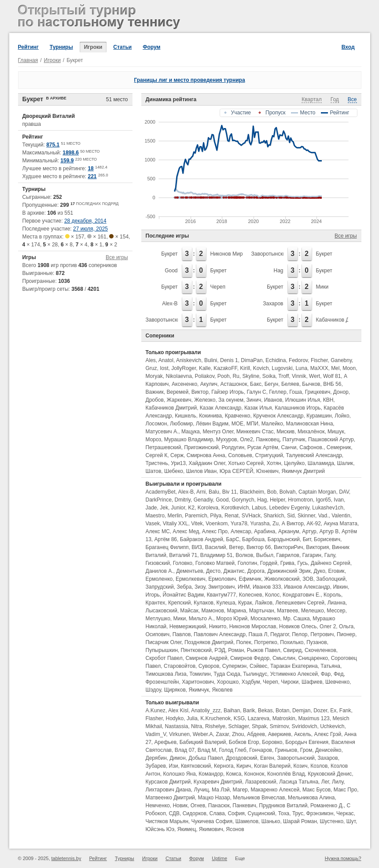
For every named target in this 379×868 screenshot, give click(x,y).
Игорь (153, 595)
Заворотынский (270, 254)
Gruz (151, 368)
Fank (345, 711)
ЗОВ (308, 579)
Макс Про (346, 790)
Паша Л (258, 634)
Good (171, 271)
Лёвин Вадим (212, 424)
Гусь (302, 563)
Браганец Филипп (167, 547)
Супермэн (235, 666)
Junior (178, 508)
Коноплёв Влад (286, 774)
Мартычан (262, 611)
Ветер (236, 547)
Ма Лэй (221, 790)
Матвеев (287, 611)
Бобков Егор (244, 742)
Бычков (311, 384)
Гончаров (261, 750)
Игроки (93, 47)
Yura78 (239, 524)
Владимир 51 (217, 555)
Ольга (346, 626)
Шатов (154, 471)
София (236, 813)
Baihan (232, 711)
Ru (236, 376)
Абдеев (256, 734)
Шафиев (312, 682)
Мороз (154, 439)
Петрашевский (164, 447)
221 (92, 176)
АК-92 (313, 524)
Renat (232, 516)
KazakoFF (225, 368)
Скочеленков (320, 650)
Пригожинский (201, 447)
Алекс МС (158, 531)
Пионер (346, 634)
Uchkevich (332, 726)
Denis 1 (229, 360)
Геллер (278, 392)
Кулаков (204, 603)
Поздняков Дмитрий (209, 642)
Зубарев (156, 766)
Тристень (157, 463)
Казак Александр (221, 408)
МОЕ (237, 424)
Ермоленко (159, 579)
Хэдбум (251, 682)
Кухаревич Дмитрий (218, 782)
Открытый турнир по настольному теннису (101, 18)
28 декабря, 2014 (85, 221)
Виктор (200, 392)
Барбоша (253, 539)
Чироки (290, 682)
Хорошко (228, 682)
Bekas (265, 711)
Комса (234, 774)
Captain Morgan (317, 492)
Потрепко (265, 642)
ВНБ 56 (332, 384)
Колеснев (251, 595)
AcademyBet (161, 492)
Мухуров (227, 439)
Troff (283, 376)
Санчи (289, 447)
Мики (322, 287)
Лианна (337, 603)
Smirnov (279, 726)
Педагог (280, 634)
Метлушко (158, 619)
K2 (191, 508)
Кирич (244, 766)
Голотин (247, 563)
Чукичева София (212, 821)
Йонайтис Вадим (183, 595)
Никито (218, 626)
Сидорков (195, 813)
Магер (240, 790)
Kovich (261, 368)
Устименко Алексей (294, 674)
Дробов (155, 400)
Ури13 (178, 463)
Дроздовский (241, 758)
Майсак (189, 611)
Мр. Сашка (296, 619)
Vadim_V (156, 734)
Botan (282, 711)
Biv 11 (230, 492)
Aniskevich (189, 360)
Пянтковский (196, 650)
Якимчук (199, 690)
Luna (301, 368)
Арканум (289, 531)
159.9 (67, 161)
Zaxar (222, 734)
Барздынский (284, 539)
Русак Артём (263, 447)
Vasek (153, 524)
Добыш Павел (206, 758)
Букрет (169, 254)
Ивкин (340, 587)
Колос (272, 595)
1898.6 (71, 153)
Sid (291, 516)
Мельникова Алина (311, 798)
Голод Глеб (232, 750)
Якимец (187, 829)
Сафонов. (311, 447)
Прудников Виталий (283, 806)
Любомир (181, 424)
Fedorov (298, 360)
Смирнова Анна (206, 455)
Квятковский (196, 766)
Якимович (211, 829)
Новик (180, 806)
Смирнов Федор (250, 658)
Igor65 (324, 500)
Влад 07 (185, 750)
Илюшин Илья (303, 400)
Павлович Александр (220, 634)
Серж (177, 455)
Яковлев (223, 690)
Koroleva (208, 508)
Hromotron (300, 500)
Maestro (155, 516)
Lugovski (282, 368)
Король (332, 595)
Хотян (274, 463)
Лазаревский (261, 782)
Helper (278, 500)
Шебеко (174, 471)
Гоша (296, 392)
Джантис (234, 571)
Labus (259, 508)
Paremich (196, 516)
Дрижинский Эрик (289, 571)
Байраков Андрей (202, 539)
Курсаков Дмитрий (168, 782)
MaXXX (319, 368)
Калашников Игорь (298, 408)
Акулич (209, 384)
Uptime (219, 858)
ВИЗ (197, 547)
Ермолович (222, 579)
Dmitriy (183, 500)
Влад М (207, 750)
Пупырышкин (162, 650)
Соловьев (240, 455)
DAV (344, 492)
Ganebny (341, 360)
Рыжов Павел (264, 650)
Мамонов (212, 611)
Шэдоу (153, 690)
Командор (211, 774)
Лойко (342, 416)
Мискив (285, 432)
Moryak (154, 376)
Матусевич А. (162, 432)
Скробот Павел (164, 658)
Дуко (319, 571)
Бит (307, 539)
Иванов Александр (307, 587)
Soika (269, 376)
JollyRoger (184, 368)
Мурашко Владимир (189, 439)
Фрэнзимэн (320, 813)
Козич (301, 766)
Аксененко (184, 384)
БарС (232, 539)
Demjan (301, 711)
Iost (164, 368)
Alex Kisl (178, 711)
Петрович (322, 634)
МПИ (252, 424)
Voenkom (217, 524)
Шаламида (321, 463)
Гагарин (312, 555)
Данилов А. (160, 571)
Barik (249, 711)
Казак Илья (258, 408)
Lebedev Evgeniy (289, 508)
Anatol (166, 360)
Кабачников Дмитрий (342, 320)
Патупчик (294, 439)
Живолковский (282, 579)
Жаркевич (179, 400)
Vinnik (299, 376)
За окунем (231, 400)
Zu (276, 524)
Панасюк (219, 806)
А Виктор (293, 524)
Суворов (209, 666)
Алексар (241, 531)
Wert (315, 376)
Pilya (216, 516)
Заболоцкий (331, 579)
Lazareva (259, 718)
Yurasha (260, 524)
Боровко (272, 742)
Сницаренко (313, 658)
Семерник (339, 447)
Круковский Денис (330, 774)
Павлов (182, 634)
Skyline (251, 376)
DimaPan (252, 360)
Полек (244, 642)
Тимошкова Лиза (166, 674)
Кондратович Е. (302, 595)
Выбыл (265, 555)
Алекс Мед (186, 531)
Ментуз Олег (218, 432)
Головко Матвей (215, 563)
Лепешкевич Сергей (300, 603)
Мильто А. (201, 619)
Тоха (284, 813)
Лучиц (201, 790)
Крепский (180, 603)
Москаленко (265, 619)
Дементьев (189, 571)
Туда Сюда (227, 674)
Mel (335, 368)
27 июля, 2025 (90, 229)
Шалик (345, 463)
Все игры (117, 257)
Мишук (336, 432)
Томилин (200, 674)
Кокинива (210, 416)
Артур (309, 531)
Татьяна (330, 666)
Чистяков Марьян (167, 821)
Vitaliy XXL (176, 524)
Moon (349, 368)
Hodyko (175, 718)
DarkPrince (159, 500)
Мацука (191, 432)
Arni (201, 492)
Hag (278, 271)
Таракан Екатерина (294, 666)
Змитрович (221, 587)
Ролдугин (233, 447)
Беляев (290, 384)
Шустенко (332, 821)
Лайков (264, 603)
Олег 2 (328, 626)
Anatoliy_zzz (206, 711)
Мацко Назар (214, 798)
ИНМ (244, 587)
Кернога (224, 766)
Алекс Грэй (328, 734)
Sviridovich (304, 726)
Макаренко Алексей (275, 790)
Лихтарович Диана (168, 790)
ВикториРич (288, 547)
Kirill (245, 368)
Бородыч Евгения (307, 742)
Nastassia (177, 726)
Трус (298, 813)
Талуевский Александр (314, 455)
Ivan (339, 500)
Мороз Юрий (232, 619)
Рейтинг (28, 47)
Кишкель (185, 416)
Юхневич (267, 471)
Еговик (337, 571)
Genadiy (203, 500)
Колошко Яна (179, 774)
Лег (325, 782)
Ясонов (235, 829)
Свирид (292, 650)
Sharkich (274, 516)
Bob (272, 492)
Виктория (317, 547)
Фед (339, 674)
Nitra (197, 726)
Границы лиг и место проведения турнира (189, 80)
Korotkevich (235, 508)
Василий (216, 547)
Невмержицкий (188, 626)
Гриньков (286, 750)
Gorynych (243, 500)
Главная (28, 60)
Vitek (197, 524)
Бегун (272, 384)
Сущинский (262, 813)
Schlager (239, 726)
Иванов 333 (267, 587)
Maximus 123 (314, 718)
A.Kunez (156, 711)
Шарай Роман (300, 821)
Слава (217, 813)
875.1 (53, 145)
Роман (236, 650)
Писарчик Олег (164, 642)
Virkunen (179, 734)
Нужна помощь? (343, 858)
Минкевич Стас (255, 432)
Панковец (268, 439)
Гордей (269, 563)
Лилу (338, 782)
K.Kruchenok (215, 718)
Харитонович (198, 682)
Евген (267, 758)
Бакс (256, 384)
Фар (326, 674)
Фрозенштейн (162, 682)
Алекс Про (215, 531)
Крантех (156, 603)
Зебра (184, 587)
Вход (348, 47)
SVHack (251, 516)
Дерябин (156, 758)
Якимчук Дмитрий (303, 471)
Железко (205, 400)
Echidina (276, 360)
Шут (351, 821)
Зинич (254, 400)
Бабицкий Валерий (203, 742)
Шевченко (337, 682)
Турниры (61, 47)
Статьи (122, 47)
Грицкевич (318, 392)
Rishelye (215, 726)
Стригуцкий (269, 455)
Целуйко (294, 463)
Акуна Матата (341, 524)
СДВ (174, 813)
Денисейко (328, 750)
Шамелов (247, 821)
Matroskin (284, 718)
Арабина (265, 531)
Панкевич (244, 806)
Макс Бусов (316, 790)
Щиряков (175, 690)
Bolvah (288, 492)
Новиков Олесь (298, 626)
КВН (328, 400)
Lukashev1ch (328, 508)
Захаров (273, 304)
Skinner (306, 516)
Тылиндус (255, 674)
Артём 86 (166, 539)
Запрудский (160, 587)
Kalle (205, 368)
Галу (330, 555)
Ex (333, 711)
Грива (287, 563)
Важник (155, 392)
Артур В (329, 531)
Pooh (224, 376)
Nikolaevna (179, 376)
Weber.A (203, 734)
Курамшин (319, 416)
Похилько (292, 642)
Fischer (319, 360)
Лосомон (156, 424)
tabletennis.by (66, 858)
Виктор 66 (259, 547)
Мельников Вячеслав (259, 798)
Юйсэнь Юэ (160, 829)
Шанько (271, 821)
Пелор (300, 634)
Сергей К (157, 455)
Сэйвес (258, 666)
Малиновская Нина (310, 424)
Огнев (198, 806)
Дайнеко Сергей (331, 563)
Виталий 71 (183, 555)
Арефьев (166, 742)
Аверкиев (280, 734)
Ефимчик (250, 579)
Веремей (177, 392)
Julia (192, 718)
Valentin (341, 516)
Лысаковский (162, 611)
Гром (306, 750)
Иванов (273, 400)
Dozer (320, 711)
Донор (341, 392)
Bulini (211, 360)
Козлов (319, 766)
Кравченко (238, 416)
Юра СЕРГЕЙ (237, 471)
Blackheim (252, 492)
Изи (174, 766)
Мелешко (313, 611)
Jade (151, 508)
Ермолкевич (191, 579)
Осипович (158, 634)
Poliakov (205, 376)
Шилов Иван (201, 471)
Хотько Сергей (246, 463)
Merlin (175, 516)
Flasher (154, 718)
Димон (177, 758)
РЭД (220, 650)
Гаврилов (288, 555)
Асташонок (234, 384)
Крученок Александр (278, 416)
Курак (245, 603)
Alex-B (170, 304)
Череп (218, 287)
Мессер (336, 611)
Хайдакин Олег (207, 463)
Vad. (324, 516)
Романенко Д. (327, 806)
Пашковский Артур (331, 439)
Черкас (345, 813)
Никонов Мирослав (234, 254)
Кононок (254, 774)
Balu (214, 492)
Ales (151, 360)
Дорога (256, 571)
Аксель (303, 734)
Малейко (272, 424)
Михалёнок (311, 432)
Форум (151, 47)
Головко (183, 563)
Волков (244, 555)
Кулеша (226, 603)
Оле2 (247, 439)
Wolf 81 (332, 376)
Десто (213, 571)
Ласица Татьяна (299, 782)
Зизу (200, 587)
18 (90, 168)
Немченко (158, 806)
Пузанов (316, 642)
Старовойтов (180, 666)
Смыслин (284, 658)
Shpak (259, 726)
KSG (239, 718)
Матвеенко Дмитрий (170, 798)
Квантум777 (221, 595)
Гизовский (158, 563)
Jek (164, 508)
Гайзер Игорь (228, 392)
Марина (237, 611)
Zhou (238, 734)
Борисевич (327, 539)
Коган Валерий (272, 766)
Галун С (257, 392)
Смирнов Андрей (206, 658)
